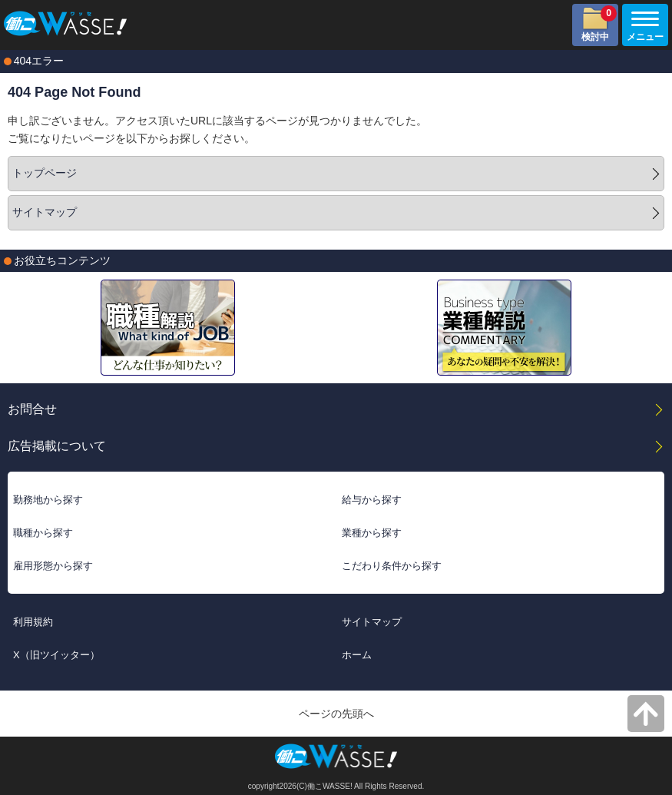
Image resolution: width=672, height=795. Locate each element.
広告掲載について (57, 446)
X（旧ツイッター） (56, 655)
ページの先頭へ (336, 714)
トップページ (45, 173)
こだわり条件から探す (392, 566)
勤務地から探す (48, 500)
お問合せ (32, 409)
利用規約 (33, 622)
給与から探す (372, 500)
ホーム (357, 655)
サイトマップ (45, 212)
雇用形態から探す (53, 566)
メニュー (643, 27)
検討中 (599, 24)
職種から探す (43, 533)
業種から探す (372, 533)
